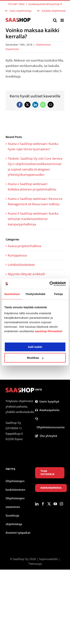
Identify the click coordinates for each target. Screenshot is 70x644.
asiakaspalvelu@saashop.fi (45, 4)
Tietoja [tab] (58, 294)
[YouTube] (55, 504)
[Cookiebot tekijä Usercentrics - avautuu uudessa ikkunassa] (50, 284)
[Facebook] (43, 504)
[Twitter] (49, 504)
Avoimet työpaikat (18, 533)
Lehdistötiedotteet (21, 265)
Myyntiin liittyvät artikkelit (26, 274)
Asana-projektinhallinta (24, 246)
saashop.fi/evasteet (49, 331)
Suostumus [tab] (12, 294)
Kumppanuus (17, 255)
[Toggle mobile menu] (62, 20)
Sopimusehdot (48, 559)
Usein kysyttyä (47, 401)
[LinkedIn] (37, 504)
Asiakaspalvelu (47, 410)
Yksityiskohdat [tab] (35, 294)
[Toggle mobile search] (55, 20)
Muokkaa (35, 358)
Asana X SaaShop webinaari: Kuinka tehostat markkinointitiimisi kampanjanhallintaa (33, 219)
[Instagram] (61, 504)
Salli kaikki (35, 347)
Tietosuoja (35, 564)
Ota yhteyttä (46, 436)
